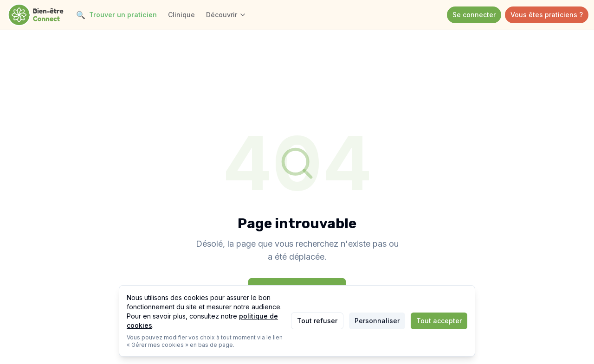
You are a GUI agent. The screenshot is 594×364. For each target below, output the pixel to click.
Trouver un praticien (116, 15)
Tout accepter (439, 321)
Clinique (181, 15)
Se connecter (474, 15)
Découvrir (226, 15)
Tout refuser (317, 321)
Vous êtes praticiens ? (547, 15)
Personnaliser (377, 321)
